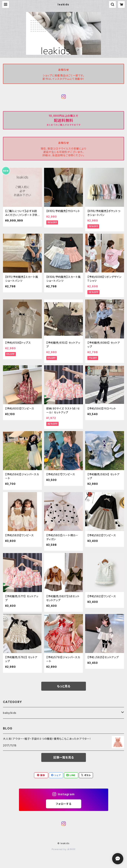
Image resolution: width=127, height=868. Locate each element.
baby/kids (10, 713)
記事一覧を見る (64, 757)
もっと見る (64, 686)
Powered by (64, 849)
